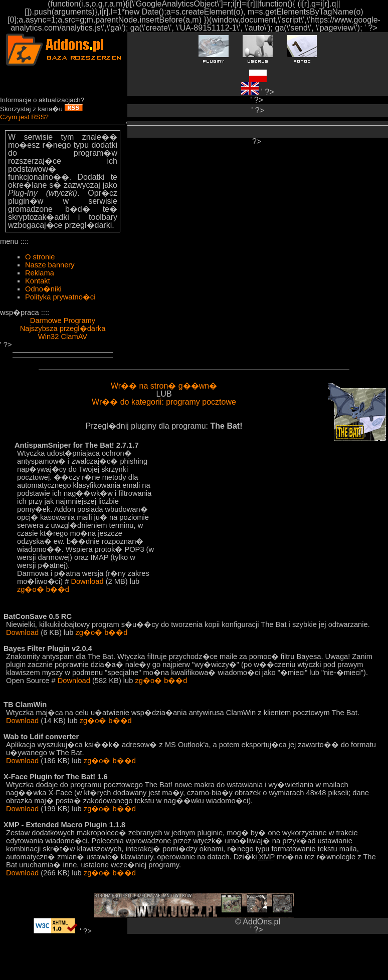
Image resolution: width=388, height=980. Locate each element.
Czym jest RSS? (24, 117)
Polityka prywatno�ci (60, 297)
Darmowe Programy (63, 320)
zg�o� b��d (43, 589)
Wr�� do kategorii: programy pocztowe (164, 402)
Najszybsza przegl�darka (63, 329)
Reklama (40, 273)
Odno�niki (43, 289)
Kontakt (38, 281)
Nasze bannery (50, 265)
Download (87, 581)
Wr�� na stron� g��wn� (164, 386)
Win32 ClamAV (63, 337)
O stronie (40, 257)
